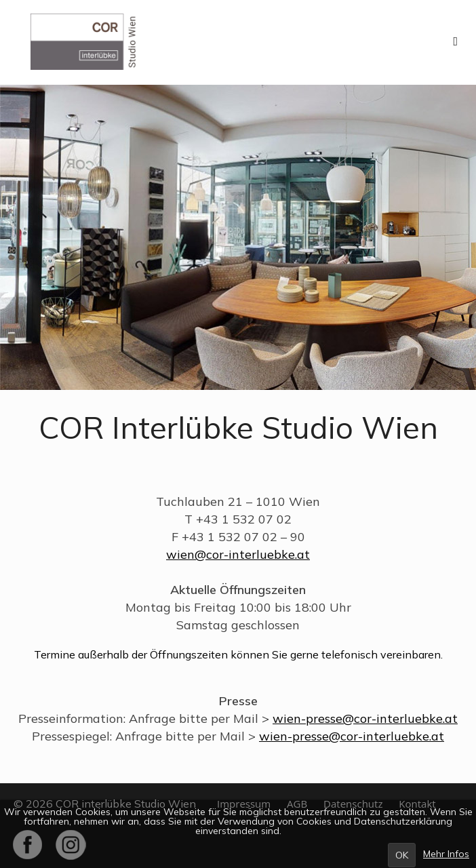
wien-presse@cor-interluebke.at (365, 718)
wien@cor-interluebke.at (238, 554)
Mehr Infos (446, 854)
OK (402, 855)
